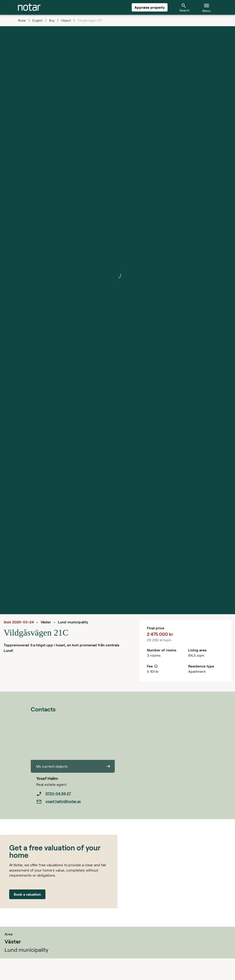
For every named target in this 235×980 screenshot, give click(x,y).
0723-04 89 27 (54, 794)
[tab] (29, 7)
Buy (52, 20)
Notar (22, 20)
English (38, 20)
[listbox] (76, 798)
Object (66, 20)
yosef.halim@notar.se (59, 802)
